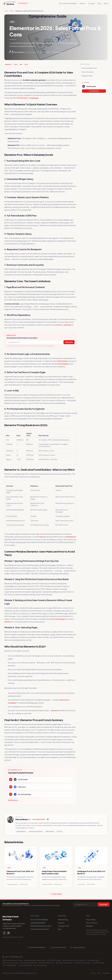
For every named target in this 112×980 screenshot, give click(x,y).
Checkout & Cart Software (40, 929)
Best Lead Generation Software (13, 960)
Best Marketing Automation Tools (35, 960)
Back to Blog (56, 894)
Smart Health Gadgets (10, 965)
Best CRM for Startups (54, 960)
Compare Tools (64, 926)
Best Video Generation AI (11, 963)
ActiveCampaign (62, 364)
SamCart (8, 622)
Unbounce (64, 700)
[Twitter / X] (4, 933)
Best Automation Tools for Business (74, 960)
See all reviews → (14, 800)
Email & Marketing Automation (41, 926)
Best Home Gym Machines (64, 963)
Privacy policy (50, 346)
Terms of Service (92, 923)
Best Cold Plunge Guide (46, 963)
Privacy (93, 973)
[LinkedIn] (48, 819)
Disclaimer (90, 926)
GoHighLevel (71, 537)
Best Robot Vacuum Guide (82, 963)
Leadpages (34, 98)
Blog (99, 3)
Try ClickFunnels (94, 91)
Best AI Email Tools (93, 960)
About (106, 3)
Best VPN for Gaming (40, 965)
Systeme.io (68, 325)
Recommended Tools (89, 68)
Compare (91, 3)
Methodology (63, 920)
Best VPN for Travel (98, 963)
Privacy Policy (91, 920)
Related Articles (87, 76)
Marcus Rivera (22, 819)
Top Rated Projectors (25, 965)
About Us (61, 923)
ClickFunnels (22, 98)
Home (6, 11)
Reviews (83, 3)
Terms (99, 973)
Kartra (59, 325)
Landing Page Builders (38, 923)
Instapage (12, 703)
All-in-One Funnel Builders (68, 3)
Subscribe (69, 342)
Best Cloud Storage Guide (29, 963)
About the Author (88, 72)
